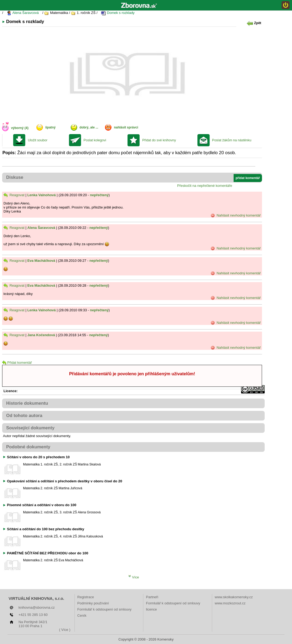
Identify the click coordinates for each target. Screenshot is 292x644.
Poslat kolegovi (95, 140)
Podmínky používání (93, 603)
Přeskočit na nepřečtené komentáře (205, 186)
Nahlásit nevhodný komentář (236, 215)
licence (151, 609)
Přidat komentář (17, 363)
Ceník (82, 615)
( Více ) (65, 630)
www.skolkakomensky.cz (234, 597)
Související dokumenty (30, 428)
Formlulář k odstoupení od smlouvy (104, 609)
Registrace (86, 597)
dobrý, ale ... (89, 127)
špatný (50, 127)
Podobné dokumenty (28, 447)
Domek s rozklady (118, 13)
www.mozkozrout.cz (230, 603)
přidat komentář (248, 178)
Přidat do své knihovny (159, 140)
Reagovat (14, 195)
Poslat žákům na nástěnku (232, 140)
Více (134, 577)
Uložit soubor (38, 140)
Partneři (152, 597)
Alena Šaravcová (23, 13)
